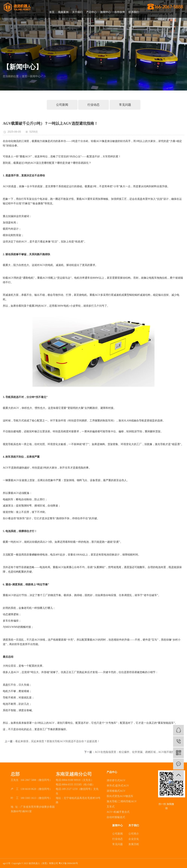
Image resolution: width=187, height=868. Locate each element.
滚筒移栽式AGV (116, 791)
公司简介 (134, 834)
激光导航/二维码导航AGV (122, 801)
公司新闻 (62, 105)
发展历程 (134, 844)
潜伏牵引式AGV (116, 780)
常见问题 (125, 105)
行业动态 (93, 105)
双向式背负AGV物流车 (120, 796)
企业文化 (134, 839)
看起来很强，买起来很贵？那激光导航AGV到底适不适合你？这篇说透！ (57, 741)
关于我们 (77, 12)
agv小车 (7, 863)
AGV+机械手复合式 (118, 812)
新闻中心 (106, 12)
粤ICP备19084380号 (68, 863)
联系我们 (134, 12)
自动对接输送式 (116, 817)
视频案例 (63, 12)
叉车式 (111, 807)
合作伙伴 (120, 12)
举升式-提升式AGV (118, 786)
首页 (52, 12)
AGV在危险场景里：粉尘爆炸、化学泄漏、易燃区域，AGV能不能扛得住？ (138, 752)
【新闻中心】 (23, 67)
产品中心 (91, 12)
